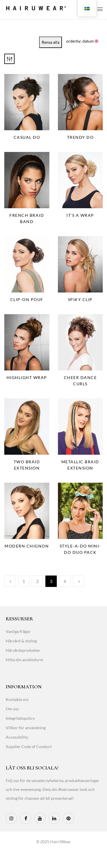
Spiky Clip (80, 299)
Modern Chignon (27, 546)
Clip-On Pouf (27, 299)
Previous (10, 581)
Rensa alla (51, 42)
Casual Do (27, 137)
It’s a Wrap (80, 215)
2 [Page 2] (38, 581)
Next (78, 581)
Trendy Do (80, 137)
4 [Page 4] (65, 581)
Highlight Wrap (27, 377)
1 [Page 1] (24, 581)
